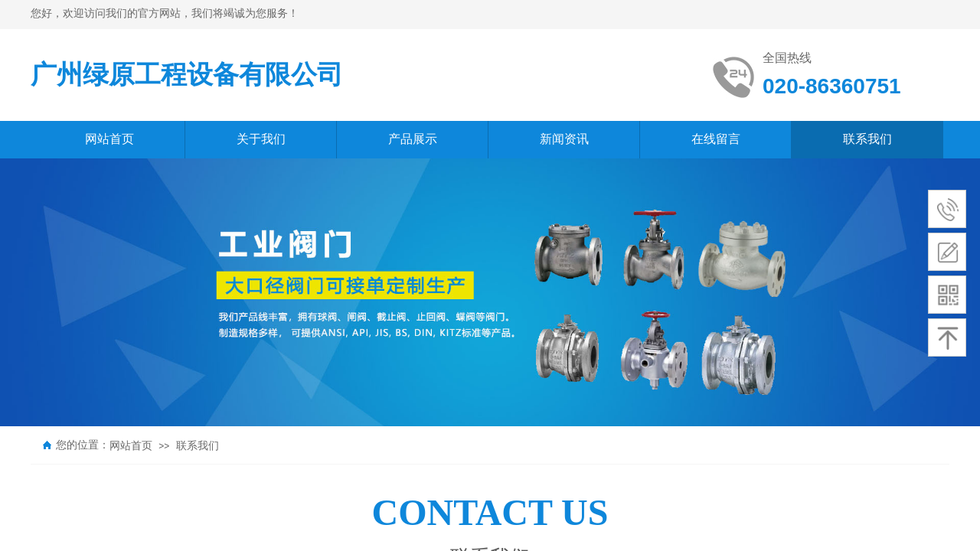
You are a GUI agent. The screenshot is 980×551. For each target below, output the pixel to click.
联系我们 (198, 446)
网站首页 (131, 446)
